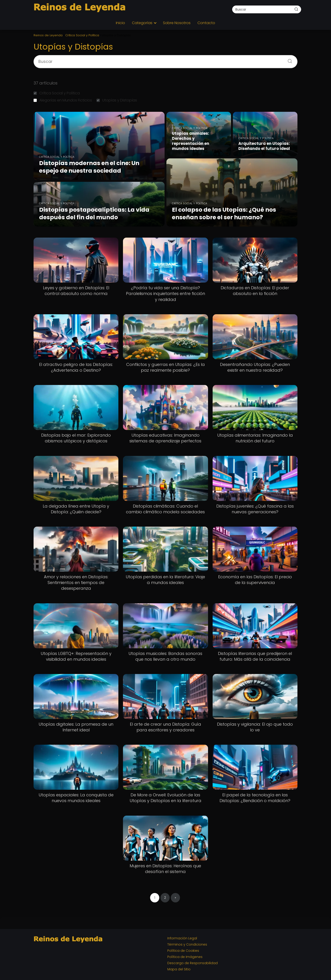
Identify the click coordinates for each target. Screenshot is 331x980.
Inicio (120, 23)
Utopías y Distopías (117, 100)
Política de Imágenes (185, 957)
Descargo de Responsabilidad (193, 963)
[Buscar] (296, 9)
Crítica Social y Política (57, 93)
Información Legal (182, 938)
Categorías (142, 23)
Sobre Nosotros (177, 23)
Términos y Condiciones (187, 944)
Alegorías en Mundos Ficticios (63, 100)
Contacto (206, 23)
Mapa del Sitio (179, 969)
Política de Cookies (183, 951)
